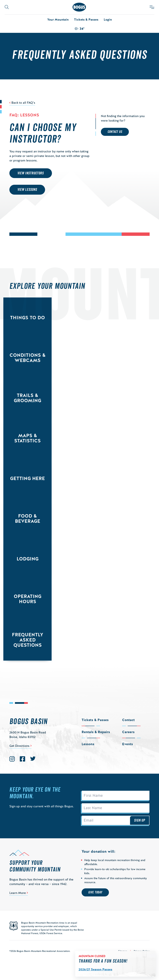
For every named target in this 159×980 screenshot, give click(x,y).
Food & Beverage (28, 518)
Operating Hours (28, 599)
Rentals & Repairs (96, 732)
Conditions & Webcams (28, 358)
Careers (128, 732)
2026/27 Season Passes (95, 969)
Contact (128, 720)
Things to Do (27, 318)
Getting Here (27, 478)
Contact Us (115, 132)
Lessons (88, 744)
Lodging (28, 559)
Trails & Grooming (27, 398)
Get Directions (19, 746)
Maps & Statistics (27, 438)
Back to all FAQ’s (23, 103)
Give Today (95, 892)
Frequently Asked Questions (28, 640)
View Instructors (31, 173)
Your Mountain (58, 20)
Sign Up (140, 820)
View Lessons (27, 190)
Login (108, 20)
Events (128, 744)
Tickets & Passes (86, 20)
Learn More (18, 893)
